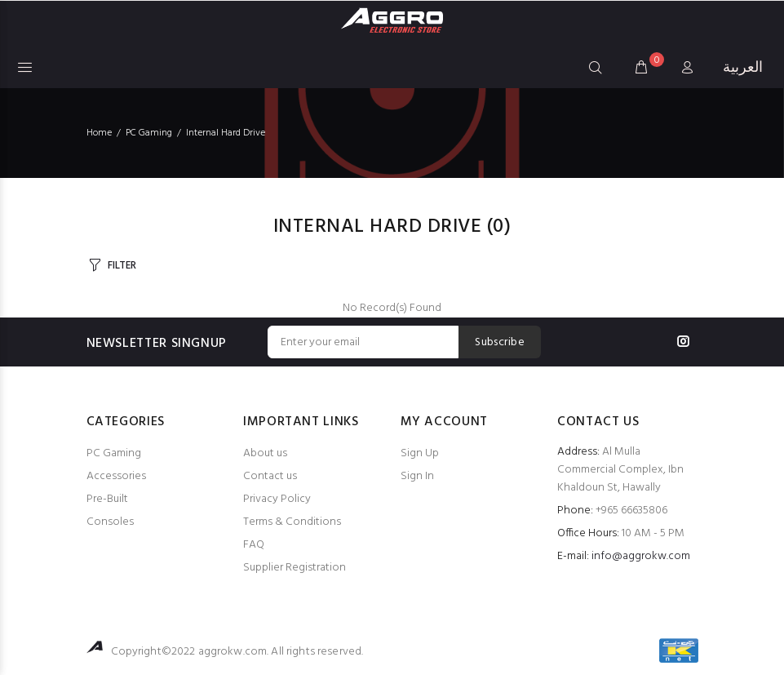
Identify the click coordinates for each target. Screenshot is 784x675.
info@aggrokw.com (641, 556)
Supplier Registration (295, 568)
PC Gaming (114, 453)
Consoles (110, 522)
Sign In (417, 476)
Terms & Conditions (292, 522)
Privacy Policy (277, 499)
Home (99, 133)
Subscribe (500, 342)
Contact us (270, 476)
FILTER (122, 266)
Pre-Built (107, 499)
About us (265, 453)
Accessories (116, 476)
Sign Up (420, 453)
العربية (743, 69)
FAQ (254, 545)
